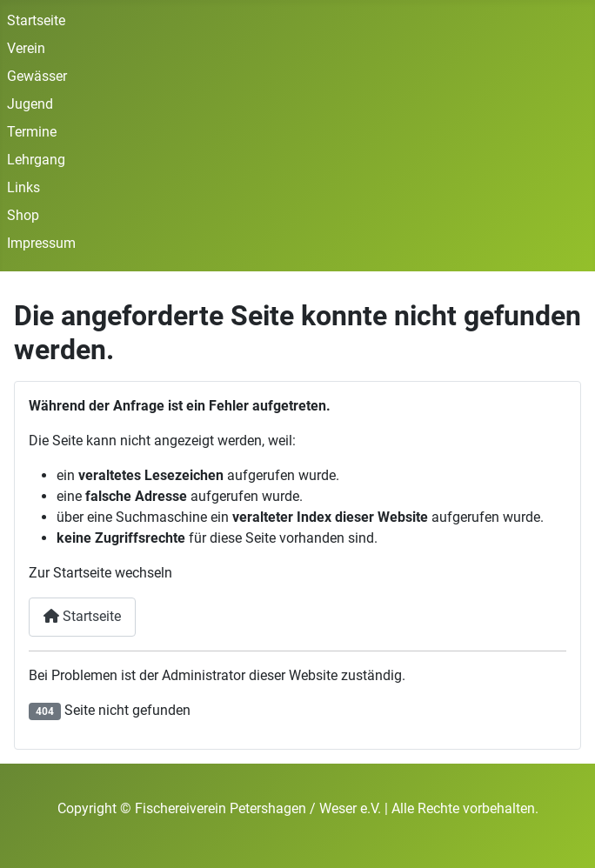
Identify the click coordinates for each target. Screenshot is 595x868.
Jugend (30, 104)
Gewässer (37, 76)
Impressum (41, 243)
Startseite (36, 20)
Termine (32, 132)
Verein (26, 48)
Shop (23, 215)
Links (23, 187)
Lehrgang (36, 160)
